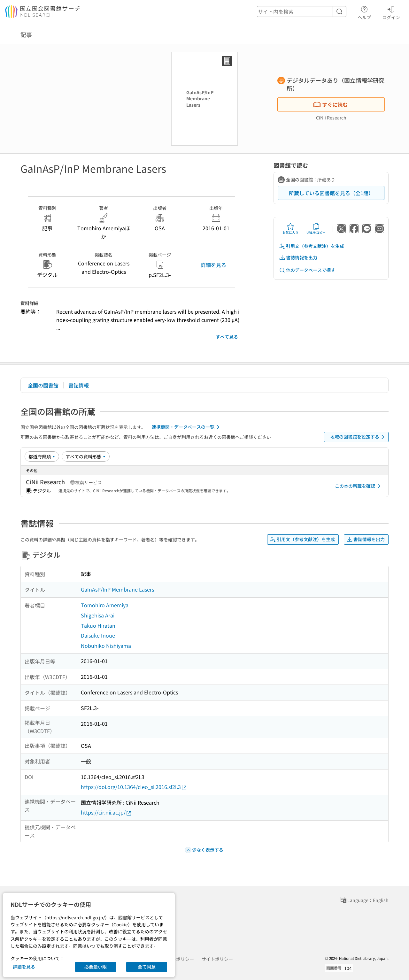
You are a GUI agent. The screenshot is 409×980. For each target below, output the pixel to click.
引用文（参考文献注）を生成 (312, 246)
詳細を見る (213, 265)
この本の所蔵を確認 (359, 486)
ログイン (391, 12)
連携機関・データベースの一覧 (187, 427)
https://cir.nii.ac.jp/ (106, 812)
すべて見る (227, 337)
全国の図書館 (43, 385)
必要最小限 (96, 967)
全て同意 (147, 967)
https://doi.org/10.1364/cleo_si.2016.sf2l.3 (134, 787)
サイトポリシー (217, 959)
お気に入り (290, 229)
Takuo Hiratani (99, 625)
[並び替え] (42, 456)
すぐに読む (330, 104)
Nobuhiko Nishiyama (106, 646)
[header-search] (302, 11)
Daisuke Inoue (98, 635)
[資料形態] (86, 456)
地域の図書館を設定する (358, 437)
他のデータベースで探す (307, 270)
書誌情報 (79, 385)
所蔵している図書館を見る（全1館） (331, 193)
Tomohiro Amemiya (105, 605)
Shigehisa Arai (98, 615)
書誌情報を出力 (298, 258)
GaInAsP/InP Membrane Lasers (117, 589)
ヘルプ (364, 12)
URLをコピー (316, 229)
